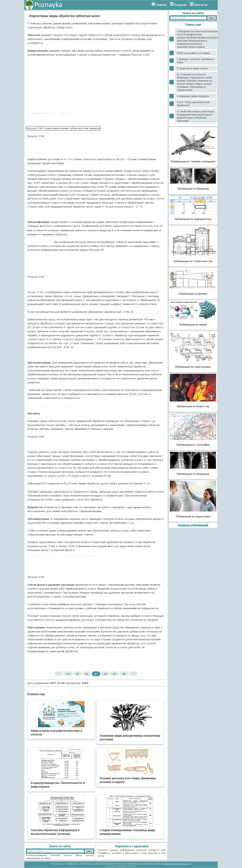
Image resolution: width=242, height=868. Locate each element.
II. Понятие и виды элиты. (193, 68)
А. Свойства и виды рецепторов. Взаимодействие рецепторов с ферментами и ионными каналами (196, 116)
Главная (161, 5)
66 (87, 674)
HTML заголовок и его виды (193, 53)
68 (105, 674)
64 (68, 674)
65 (77, 674)
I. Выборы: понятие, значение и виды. (195, 61)
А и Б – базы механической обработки (193, 104)
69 (115, 674)
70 (124, 674)
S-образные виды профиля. (193, 96)
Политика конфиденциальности (176, 864)
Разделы (180, 5)
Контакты (201, 5)
